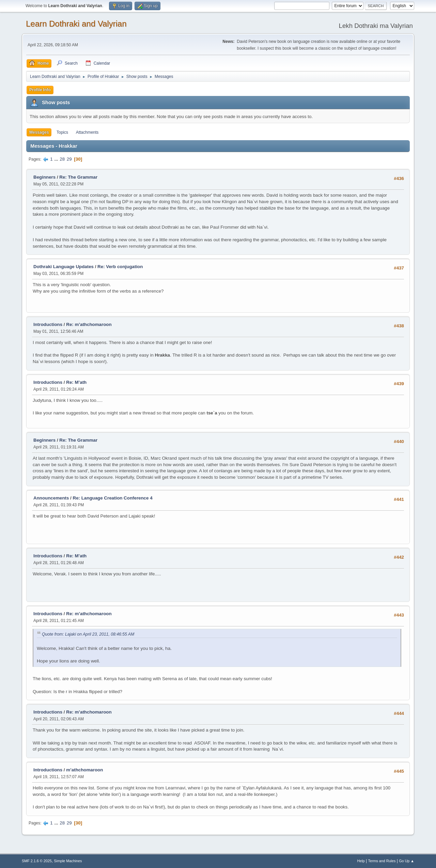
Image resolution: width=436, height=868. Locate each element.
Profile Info (40, 90)
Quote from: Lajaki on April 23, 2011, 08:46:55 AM (88, 634)
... (57, 159)
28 (62, 159)
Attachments (87, 132)
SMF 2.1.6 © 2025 (37, 861)
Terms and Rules (382, 861)
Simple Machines (68, 861)
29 (69, 159)
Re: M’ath (76, 382)
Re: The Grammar (78, 177)
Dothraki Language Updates (64, 267)
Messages (39, 132)
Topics (62, 132)
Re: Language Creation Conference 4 (113, 498)
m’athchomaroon (84, 770)
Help (361, 861)
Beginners (44, 177)
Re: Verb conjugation (120, 267)
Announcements (51, 498)
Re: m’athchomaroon (89, 324)
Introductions (48, 324)
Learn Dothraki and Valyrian (76, 24)
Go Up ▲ (407, 861)
